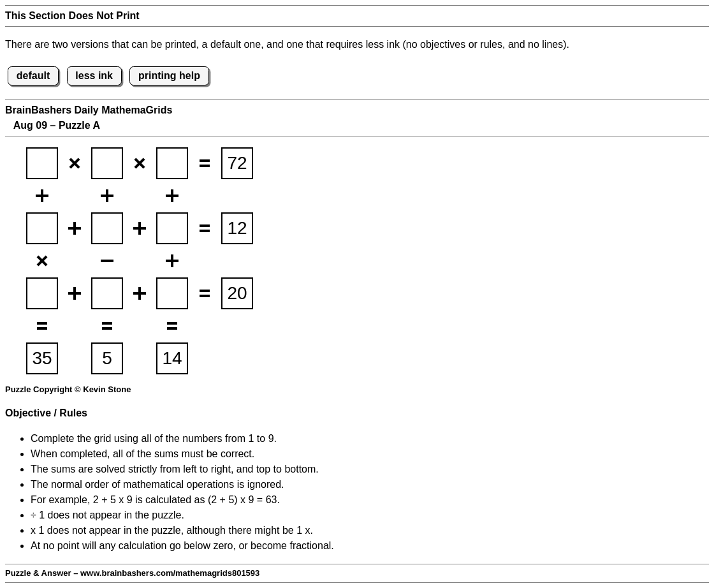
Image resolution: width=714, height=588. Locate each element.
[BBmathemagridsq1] (42, 163)
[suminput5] (107, 358)
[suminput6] (172, 358)
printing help (169, 76)
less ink (94, 76)
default (33, 76)
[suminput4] (42, 358)
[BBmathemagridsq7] (42, 293)
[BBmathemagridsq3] (172, 163)
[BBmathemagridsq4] (42, 228)
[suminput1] (237, 163)
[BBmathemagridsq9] (172, 293)
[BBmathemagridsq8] (107, 293)
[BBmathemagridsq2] (107, 163)
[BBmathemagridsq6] (172, 228)
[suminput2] (237, 228)
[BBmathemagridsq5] (107, 228)
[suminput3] (237, 293)
